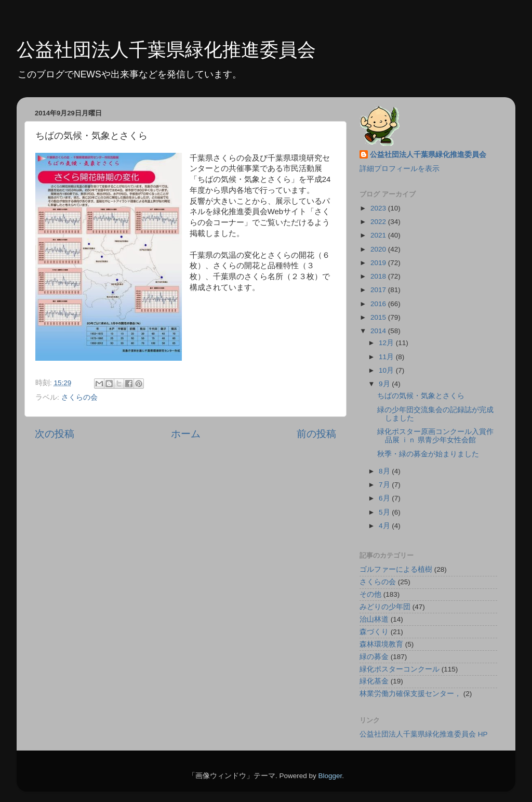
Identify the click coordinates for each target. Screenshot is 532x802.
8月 (385, 471)
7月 (385, 485)
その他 (370, 594)
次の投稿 (55, 434)
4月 (385, 526)
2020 (379, 249)
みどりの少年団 (385, 607)
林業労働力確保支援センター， (410, 694)
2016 (379, 304)
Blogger (330, 776)
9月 (385, 384)
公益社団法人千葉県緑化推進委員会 (166, 50)
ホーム (186, 434)
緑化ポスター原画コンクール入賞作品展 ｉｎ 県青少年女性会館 (435, 436)
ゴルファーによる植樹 (396, 569)
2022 (379, 222)
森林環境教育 (381, 644)
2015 (379, 317)
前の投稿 (316, 434)
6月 (385, 498)
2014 (379, 331)
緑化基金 (374, 681)
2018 (379, 276)
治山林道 (374, 619)
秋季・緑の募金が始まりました (428, 454)
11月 (387, 357)
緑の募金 (374, 657)
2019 (379, 263)
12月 (387, 343)
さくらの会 (79, 397)
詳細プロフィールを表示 (400, 169)
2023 (379, 208)
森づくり (374, 632)
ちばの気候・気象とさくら (421, 396)
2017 (379, 290)
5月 (385, 512)
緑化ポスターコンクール (400, 669)
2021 (379, 235)
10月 (387, 370)
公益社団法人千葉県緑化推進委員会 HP (424, 734)
